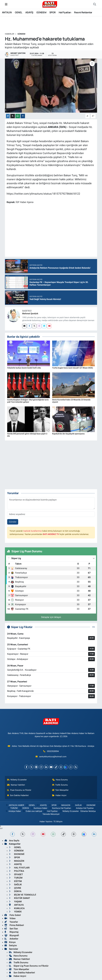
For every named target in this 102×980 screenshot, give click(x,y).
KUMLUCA (17, 908)
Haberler (10, 34)
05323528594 (53, 751)
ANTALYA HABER (15, 805)
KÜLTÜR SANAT (20, 898)
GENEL (19, 12)
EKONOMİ (89, 805)
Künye (10, 942)
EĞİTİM (15, 881)
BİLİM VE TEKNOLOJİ (23, 895)
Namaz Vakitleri (16, 785)
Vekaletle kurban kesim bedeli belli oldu (24, 368)
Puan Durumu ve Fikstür (19, 790)
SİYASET (16, 874)
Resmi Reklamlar (83, 12)
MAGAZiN (64, 805)
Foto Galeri (13, 915)
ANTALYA (7, 12)
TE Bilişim (58, 822)
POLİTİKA (17, 871)
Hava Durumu (60, 780)
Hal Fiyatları (65, 12)
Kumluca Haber (39, 808)
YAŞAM (15, 901)
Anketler (11, 939)
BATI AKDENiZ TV (51, 534)
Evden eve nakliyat (32, 811)
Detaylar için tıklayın (51, 617)
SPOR (53, 12)
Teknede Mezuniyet (51, 814)
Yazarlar (11, 922)
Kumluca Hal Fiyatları (60, 808)
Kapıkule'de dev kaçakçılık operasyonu (68, 434)
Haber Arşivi (59, 795)
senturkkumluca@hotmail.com (53, 757)
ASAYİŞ (29, 12)
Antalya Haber (13, 811)
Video (10, 918)
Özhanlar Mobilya (88, 811)
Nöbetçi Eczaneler (17, 780)
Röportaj (11, 932)
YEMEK (15, 912)
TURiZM (12, 808)
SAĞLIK (77, 805)
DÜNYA (24, 808)
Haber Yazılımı (46, 822)
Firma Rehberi (14, 925)
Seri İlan (11, 929)
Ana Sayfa (12, 841)
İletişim (11, 945)
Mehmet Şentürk (30, 314)
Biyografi (12, 935)
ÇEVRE (15, 888)
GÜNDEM (41, 12)
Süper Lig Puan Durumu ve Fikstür (29, 966)
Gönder (13, 522)
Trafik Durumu (60, 785)
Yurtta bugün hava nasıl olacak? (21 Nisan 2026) (73, 368)
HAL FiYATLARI (19, 868)
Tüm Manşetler (60, 790)
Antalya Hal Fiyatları (83, 808)
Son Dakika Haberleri (18, 795)
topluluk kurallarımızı (33, 531)
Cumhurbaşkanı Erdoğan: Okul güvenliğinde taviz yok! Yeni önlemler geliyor (28, 401)
